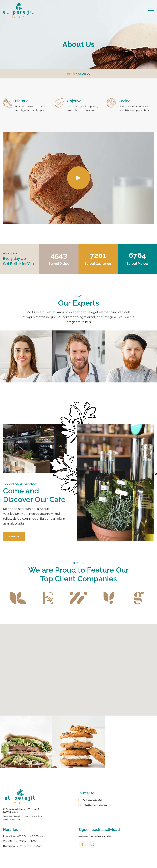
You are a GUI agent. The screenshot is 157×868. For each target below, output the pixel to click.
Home (71, 74)
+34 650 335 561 (90, 800)
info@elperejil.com (93, 805)
